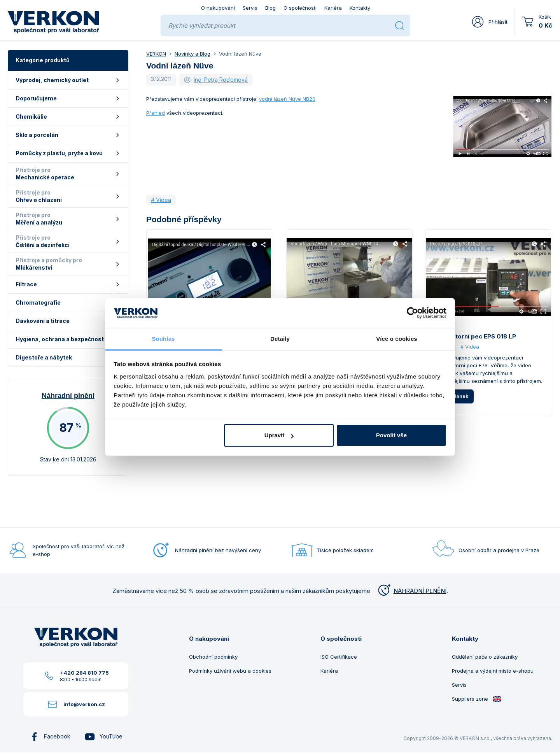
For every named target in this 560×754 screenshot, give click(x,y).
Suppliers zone (477, 699)
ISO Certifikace (339, 657)
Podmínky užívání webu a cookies (230, 671)
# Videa (161, 200)
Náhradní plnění (68, 396)
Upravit (279, 435)
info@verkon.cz (84, 704)
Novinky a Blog (192, 54)
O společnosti (300, 8)
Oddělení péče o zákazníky (485, 657)
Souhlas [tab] (163, 339)
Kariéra (333, 8)
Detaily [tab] (280, 339)
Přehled (156, 113)
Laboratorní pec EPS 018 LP (475, 336)
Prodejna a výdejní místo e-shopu (493, 671)
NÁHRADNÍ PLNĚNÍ (411, 591)
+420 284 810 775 (84, 673)
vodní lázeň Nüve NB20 (287, 99)
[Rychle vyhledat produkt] (279, 25)
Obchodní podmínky (213, 657)
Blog (270, 8)
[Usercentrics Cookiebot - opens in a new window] (412, 313)
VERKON (156, 54)
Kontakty (360, 8)
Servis (250, 8)
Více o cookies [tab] (397, 339)
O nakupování (218, 8)
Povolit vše (391, 435)
